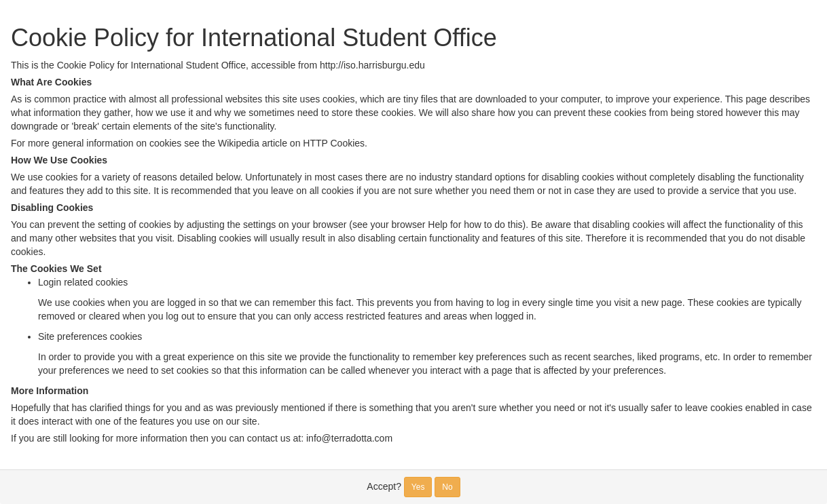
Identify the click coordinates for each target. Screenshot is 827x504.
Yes (418, 487)
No (447, 487)
